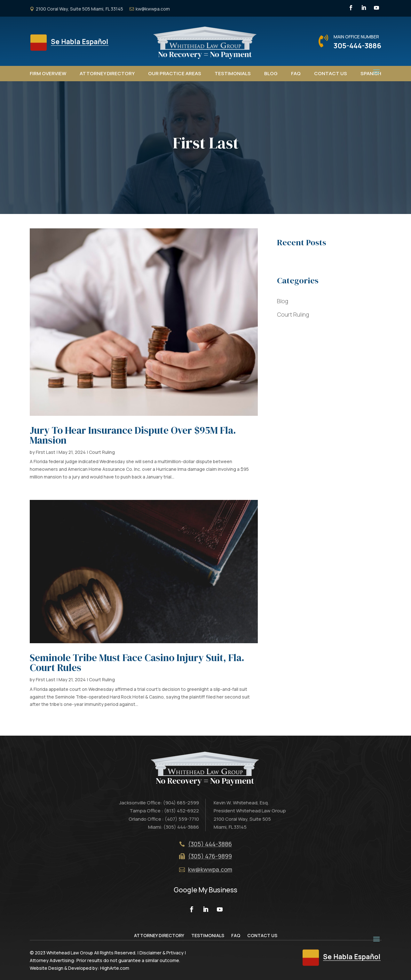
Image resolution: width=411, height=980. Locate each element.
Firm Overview (48, 73)
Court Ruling (102, 452)
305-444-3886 (357, 46)
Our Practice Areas (175, 73)
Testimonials (233, 73)
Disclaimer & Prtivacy (162, 953)
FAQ (296, 73)
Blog (271, 73)
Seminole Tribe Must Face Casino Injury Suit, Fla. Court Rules (137, 663)
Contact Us (331, 73)
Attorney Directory (107, 73)
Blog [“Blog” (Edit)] (283, 301)
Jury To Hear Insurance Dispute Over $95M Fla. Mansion (133, 435)
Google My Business (205, 890)
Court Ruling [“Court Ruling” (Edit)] (293, 314)
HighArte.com (115, 968)
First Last (46, 452)
